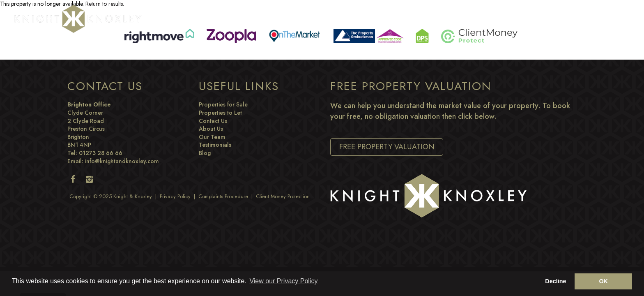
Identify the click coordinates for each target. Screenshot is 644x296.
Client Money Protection (283, 197)
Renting (454, 18)
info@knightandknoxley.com (122, 161)
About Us (211, 129)
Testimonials (215, 145)
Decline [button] (555, 281)
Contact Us (213, 121)
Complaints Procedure (223, 197)
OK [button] (603, 281)
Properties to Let (220, 113)
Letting (417, 18)
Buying (331, 18)
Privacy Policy (175, 197)
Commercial (373, 18)
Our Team (212, 137)
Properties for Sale (223, 104)
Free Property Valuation (387, 147)
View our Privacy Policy (283, 281)
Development (501, 18)
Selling (297, 18)
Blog (543, 18)
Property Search (244, 18)
